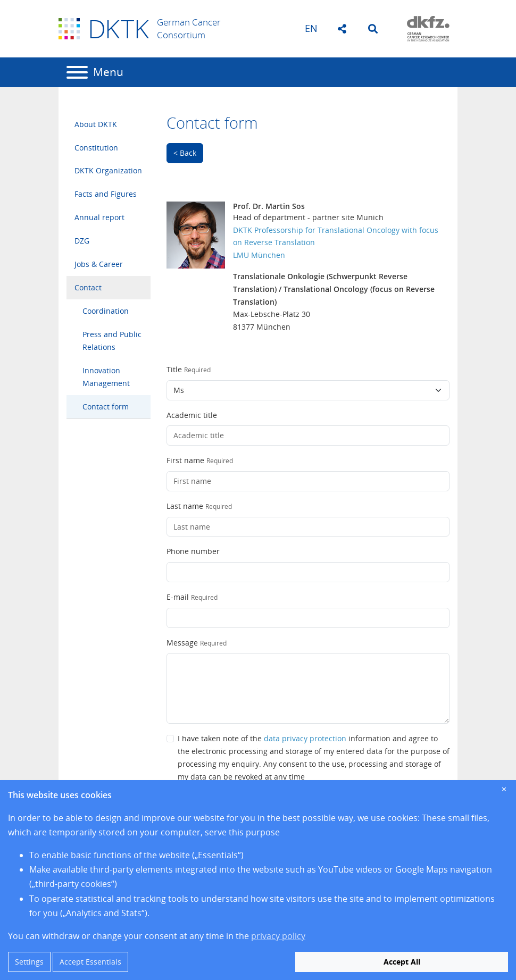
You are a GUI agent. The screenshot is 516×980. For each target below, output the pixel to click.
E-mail (178, 597)
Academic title (192, 415)
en (311, 28)
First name (185, 460)
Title (174, 369)
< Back (185, 153)
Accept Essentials (90, 962)
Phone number (193, 551)
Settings (29, 962)
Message (182, 643)
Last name (185, 506)
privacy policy (278, 936)
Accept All (402, 962)
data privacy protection (305, 738)
